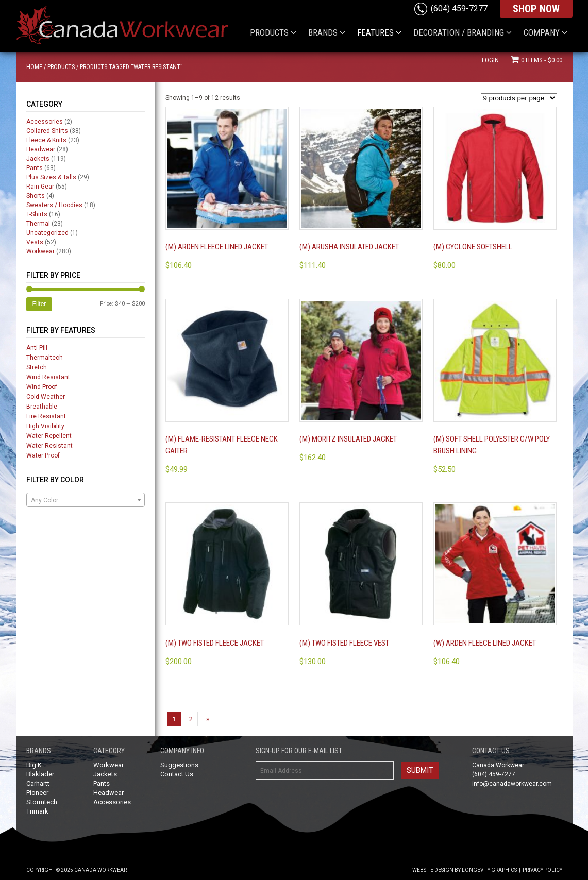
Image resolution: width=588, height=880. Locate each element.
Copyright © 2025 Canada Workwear (77, 870)
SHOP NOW (536, 9)
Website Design (433, 870)
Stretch (37, 367)
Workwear (40, 251)
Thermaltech (45, 358)
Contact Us (177, 774)
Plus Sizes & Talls (51, 177)
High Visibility (45, 426)
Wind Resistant (48, 377)
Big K (34, 765)
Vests (35, 242)
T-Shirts (37, 214)
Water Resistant (49, 446)
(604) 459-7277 (459, 9)
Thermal (38, 224)
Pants (35, 168)
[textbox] (86, 500)
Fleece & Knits (46, 140)
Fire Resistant (46, 416)
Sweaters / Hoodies (54, 205)
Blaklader (40, 774)
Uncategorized (47, 233)
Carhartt (38, 783)
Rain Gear (40, 187)
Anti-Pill (37, 348)
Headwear (41, 149)
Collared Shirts (47, 131)
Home (34, 67)
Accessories (45, 122)
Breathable (42, 407)
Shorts (36, 196)
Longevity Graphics (489, 870)
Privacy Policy (542, 870)
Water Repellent (49, 436)
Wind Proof (42, 387)
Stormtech (42, 802)
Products (61, 67)
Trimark (37, 811)
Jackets (38, 159)
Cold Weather (46, 397)
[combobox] (86, 500)
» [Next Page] (208, 719)
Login (490, 60)
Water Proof (43, 455)
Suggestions (179, 765)
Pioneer (37, 793)
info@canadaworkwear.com (512, 784)
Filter (39, 304)
